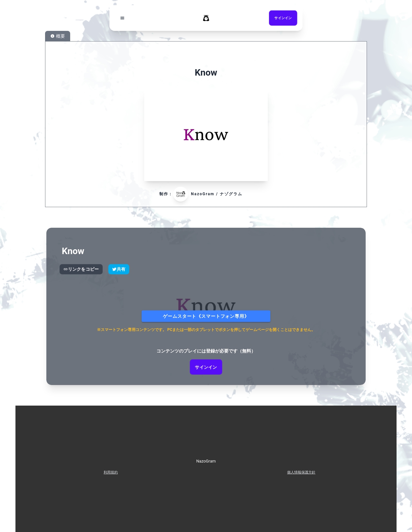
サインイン (206, 367)
